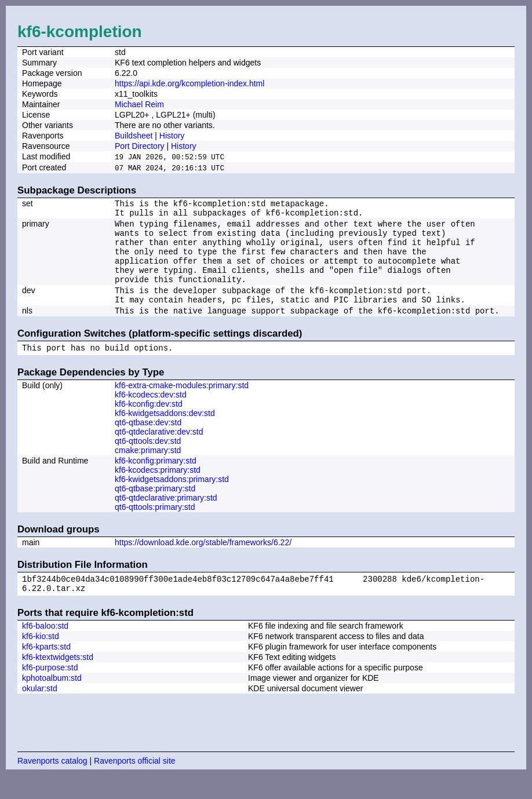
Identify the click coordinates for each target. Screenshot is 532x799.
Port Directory (140, 146)
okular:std (40, 712)
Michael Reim (139, 104)
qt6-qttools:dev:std (148, 461)
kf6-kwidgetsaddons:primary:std (172, 499)
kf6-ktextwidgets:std (58, 681)
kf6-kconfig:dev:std (149, 424)
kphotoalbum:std (52, 702)
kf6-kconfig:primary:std (156, 481)
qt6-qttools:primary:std (155, 527)
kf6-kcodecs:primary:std (158, 490)
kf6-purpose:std (50, 691)
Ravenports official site (135, 785)
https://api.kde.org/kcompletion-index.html (190, 83)
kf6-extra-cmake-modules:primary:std (182, 406)
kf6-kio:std (41, 660)
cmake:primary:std (148, 470)
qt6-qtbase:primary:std (155, 509)
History (172, 136)
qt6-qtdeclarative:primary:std (166, 518)
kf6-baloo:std (45, 650)
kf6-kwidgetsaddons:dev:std (165, 433)
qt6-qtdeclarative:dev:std (159, 452)
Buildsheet (134, 136)
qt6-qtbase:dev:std (148, 443)
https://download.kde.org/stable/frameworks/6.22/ (203, 563)
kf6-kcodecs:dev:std (151, 415)
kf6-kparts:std (46, 670)
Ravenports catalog (52, 785)
